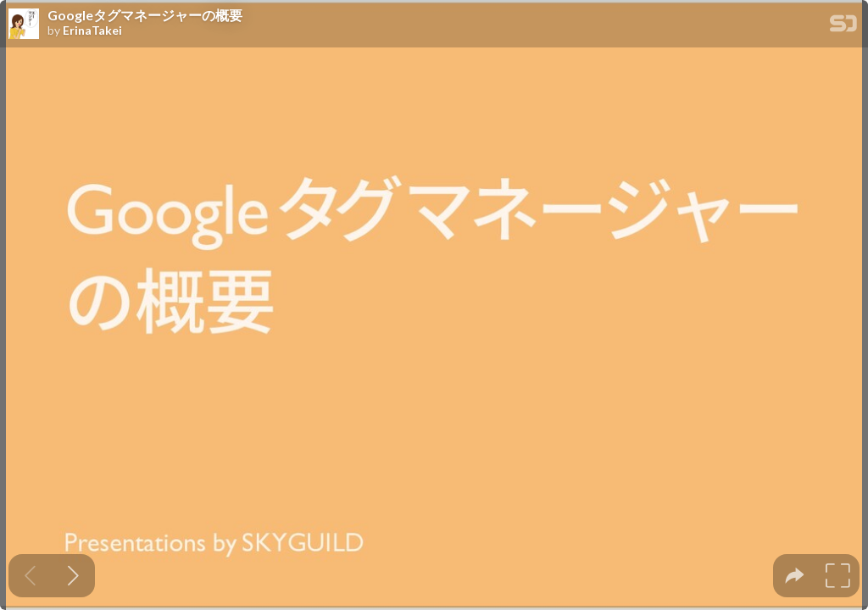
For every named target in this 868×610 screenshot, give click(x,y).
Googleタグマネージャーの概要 (145, 15)
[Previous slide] (30, 576)
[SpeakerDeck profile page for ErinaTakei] (24, 25)
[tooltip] (795, 576)
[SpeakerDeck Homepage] (843, 27)
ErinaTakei (92, 30)
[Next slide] (73, 576)
